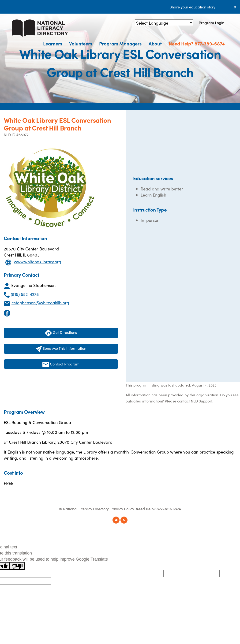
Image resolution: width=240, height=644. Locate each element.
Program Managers (120, 43)
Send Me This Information (61, 349)
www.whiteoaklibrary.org (37, 262)
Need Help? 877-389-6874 (197, 43)
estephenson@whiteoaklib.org (40, 303)
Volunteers (81, 43)
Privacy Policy (122, 509)
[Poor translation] (17, 566)
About (155, 43)
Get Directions (61, 333)
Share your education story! (193, 7)
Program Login (212, 22)
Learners (53, 43)
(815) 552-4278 (25, 294)
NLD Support (202, 401)
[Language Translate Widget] (164, 23)
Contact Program (61, 364)
